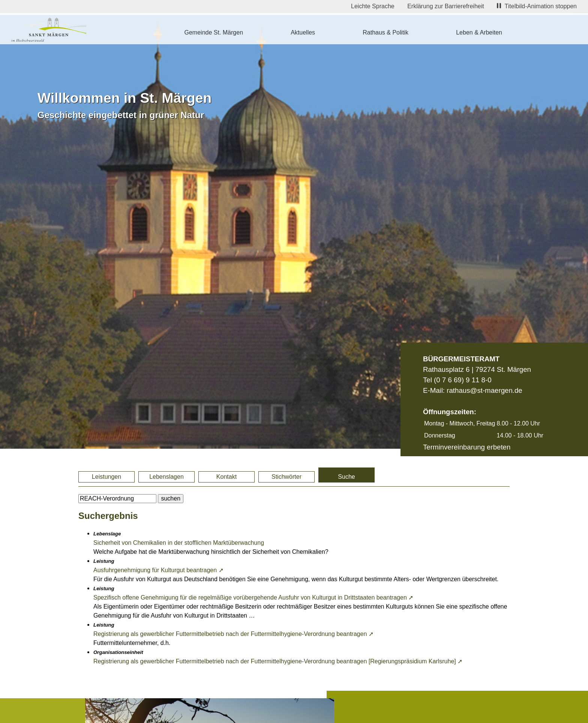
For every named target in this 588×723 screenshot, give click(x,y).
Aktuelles (303, 32)
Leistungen (106, 477)
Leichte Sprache (373, 6)
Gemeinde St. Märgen (214, 32)
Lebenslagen (166, 477)
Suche (346, 477)
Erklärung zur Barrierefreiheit (446, 6)
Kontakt (226, 477)
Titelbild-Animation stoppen (537, 6)
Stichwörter (286, 477)
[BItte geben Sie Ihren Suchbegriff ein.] (117, 499)
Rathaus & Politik (385, 32)
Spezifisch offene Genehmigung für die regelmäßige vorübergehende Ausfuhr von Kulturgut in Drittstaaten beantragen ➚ (253, 597)
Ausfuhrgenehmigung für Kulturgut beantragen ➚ (158, 570)
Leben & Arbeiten (479, 32)
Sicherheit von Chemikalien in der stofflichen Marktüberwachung (179, 543)
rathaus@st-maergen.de (484, 390)
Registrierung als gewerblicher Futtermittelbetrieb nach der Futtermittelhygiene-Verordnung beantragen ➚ (233, 634)
